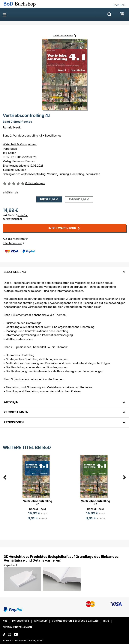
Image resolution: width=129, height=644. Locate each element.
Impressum (40, 621)
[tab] (64, 270)
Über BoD (119, 5)
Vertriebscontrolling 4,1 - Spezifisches (37, 136)
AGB (5, 621)
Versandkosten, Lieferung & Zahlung (75, 621)
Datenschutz (21, 621)
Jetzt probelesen (63, 35)
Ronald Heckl (12, 127)
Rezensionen (14, 422)
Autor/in (11, 402)
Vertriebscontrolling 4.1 (38, 503)
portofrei (22, 215)
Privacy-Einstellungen (17, 627)
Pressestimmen (16, 412)
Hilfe (106, 621)
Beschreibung (15, 272)
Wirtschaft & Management (20, 144)
